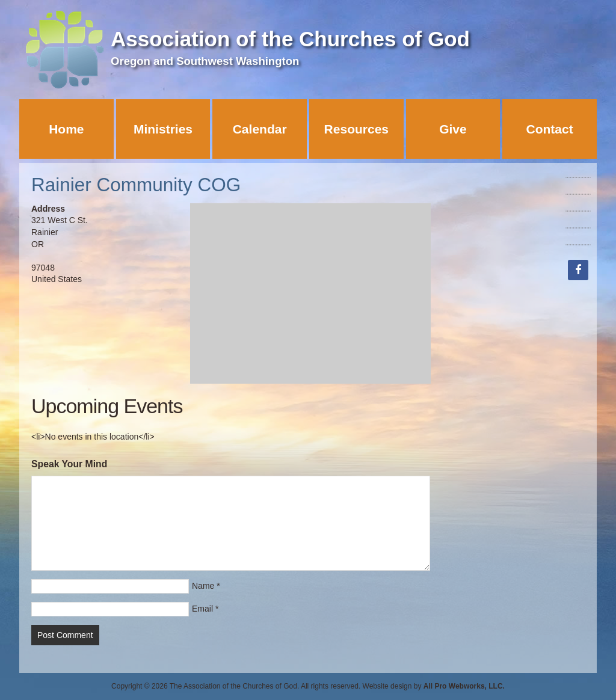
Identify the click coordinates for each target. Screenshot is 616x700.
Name (203, 586)
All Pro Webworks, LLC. (464, 686)
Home (66, 129)
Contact (550, 129)
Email (202, 609)
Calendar (260, 129)
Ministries (163, 129)
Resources (356, 129)
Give (453, 129)
